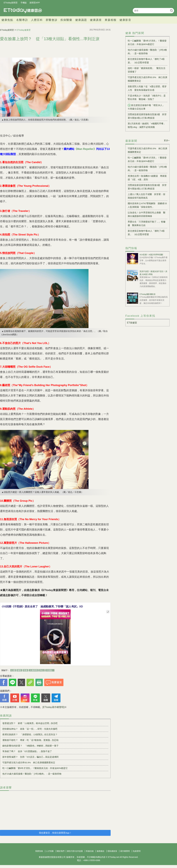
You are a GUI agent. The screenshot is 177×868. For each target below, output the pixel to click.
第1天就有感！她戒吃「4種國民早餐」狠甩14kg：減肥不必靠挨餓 (147, 125)
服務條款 (101, 851)
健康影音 (125, 20)
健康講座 (96, 20)
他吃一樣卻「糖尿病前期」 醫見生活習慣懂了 (147, 70)
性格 (26, 670)
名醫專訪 (22, 20)
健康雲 (23, 11)
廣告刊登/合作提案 (75, 851)
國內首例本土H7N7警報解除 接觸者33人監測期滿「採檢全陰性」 (147, 205)
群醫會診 (52, 20)
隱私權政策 (112, 851)
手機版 (24, 3)
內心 (42, 670)
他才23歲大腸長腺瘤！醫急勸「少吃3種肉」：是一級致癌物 (32, 774)
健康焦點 (7, 20)
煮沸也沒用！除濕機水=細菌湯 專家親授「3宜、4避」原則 (147, 178)
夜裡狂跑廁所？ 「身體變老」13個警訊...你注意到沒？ (30, 734)
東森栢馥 (111, 20)
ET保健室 (132, 323)
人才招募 (50, 851)
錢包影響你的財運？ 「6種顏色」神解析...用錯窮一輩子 (30, 746)
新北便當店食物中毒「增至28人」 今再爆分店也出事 (147, 107)
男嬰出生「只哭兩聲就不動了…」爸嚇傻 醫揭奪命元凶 (147, 223)
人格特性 (34, 670)
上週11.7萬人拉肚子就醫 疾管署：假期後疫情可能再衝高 (146, 196)
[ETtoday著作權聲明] (53, 707)
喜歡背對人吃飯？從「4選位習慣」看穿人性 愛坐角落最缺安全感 (147, 88)
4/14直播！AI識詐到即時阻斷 (151, 255)
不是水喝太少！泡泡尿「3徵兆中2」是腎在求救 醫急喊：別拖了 (147, 97)
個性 (19, 670)
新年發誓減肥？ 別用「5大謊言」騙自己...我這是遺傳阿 (30, 757)
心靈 (13, 670)
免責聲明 (137, 851)
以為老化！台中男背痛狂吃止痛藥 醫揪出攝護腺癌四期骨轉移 (147, 214)
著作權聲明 (125, 851)
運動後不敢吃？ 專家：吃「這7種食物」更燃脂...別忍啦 (30, 740)
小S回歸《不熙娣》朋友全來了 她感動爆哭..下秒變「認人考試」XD (42, 607)
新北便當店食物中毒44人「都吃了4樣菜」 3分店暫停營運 (146, 61)
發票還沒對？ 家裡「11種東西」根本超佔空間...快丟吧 (30, 723)
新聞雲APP (35, 3)
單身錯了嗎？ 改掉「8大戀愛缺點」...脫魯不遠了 (27, 751)
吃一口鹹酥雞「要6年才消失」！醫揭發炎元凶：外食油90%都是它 (35, 768)
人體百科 (37, 20)
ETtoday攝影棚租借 (147, 294)
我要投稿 (39, 851)
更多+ (167, 140)
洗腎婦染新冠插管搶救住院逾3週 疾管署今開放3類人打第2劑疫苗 (147, 116)
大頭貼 (49, 670)
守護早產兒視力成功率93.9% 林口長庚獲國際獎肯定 (29, 763)
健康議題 (81, 20)
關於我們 (61, 851)
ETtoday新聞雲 (11, 3)
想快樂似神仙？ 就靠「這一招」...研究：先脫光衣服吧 (30, 729)
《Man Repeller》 (85, 149)
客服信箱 (90, 851)
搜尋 (171, 10)
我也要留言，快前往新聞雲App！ (55, 833)
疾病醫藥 (66, 20)
